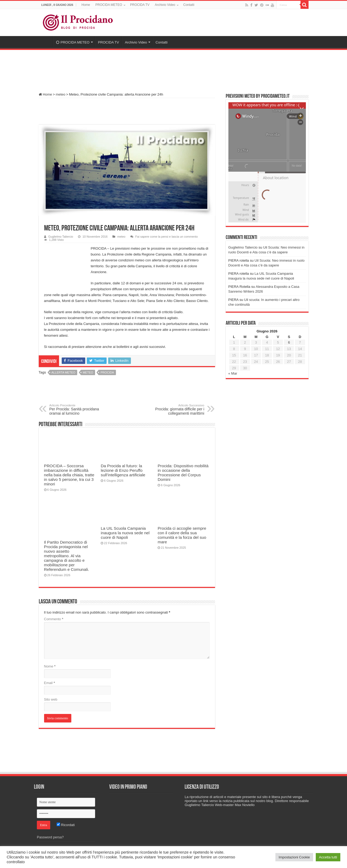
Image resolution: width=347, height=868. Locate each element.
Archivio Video (165, 5)
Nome (50, 666)
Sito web (51, 699)
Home (86, 5)
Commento (54, 619)
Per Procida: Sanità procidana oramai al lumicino (77, 410)
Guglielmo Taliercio (61, 237)
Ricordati (66, 825)
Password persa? (50, 837)
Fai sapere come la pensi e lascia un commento (167, 237)
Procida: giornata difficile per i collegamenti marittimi (177, 410)
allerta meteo (63, 372)
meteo (60, 94)
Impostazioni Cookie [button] (294, 857)
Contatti (189, 5)
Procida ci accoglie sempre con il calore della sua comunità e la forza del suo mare (182, 535)
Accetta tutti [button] (328, 857)
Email (50, 683)
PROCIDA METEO (109, 5)
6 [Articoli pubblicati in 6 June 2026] (289, 342)
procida (107, 372)
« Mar (233, 373)
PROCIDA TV (140, 5)
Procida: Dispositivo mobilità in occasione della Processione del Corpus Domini (183, 473)
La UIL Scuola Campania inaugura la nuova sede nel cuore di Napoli (125, 533)
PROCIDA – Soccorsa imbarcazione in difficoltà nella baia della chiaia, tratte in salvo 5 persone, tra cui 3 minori (69, 475)
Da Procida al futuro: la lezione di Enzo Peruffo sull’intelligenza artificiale (123, 470)
